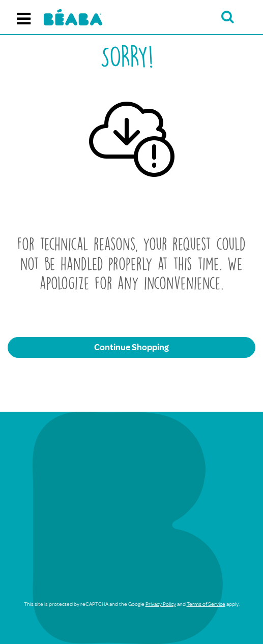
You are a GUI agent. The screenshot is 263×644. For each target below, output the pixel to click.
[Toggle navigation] (24, 17)
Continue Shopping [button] (131, 347)
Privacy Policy (161, 604)
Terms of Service (206, 604)
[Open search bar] (228, 17)
